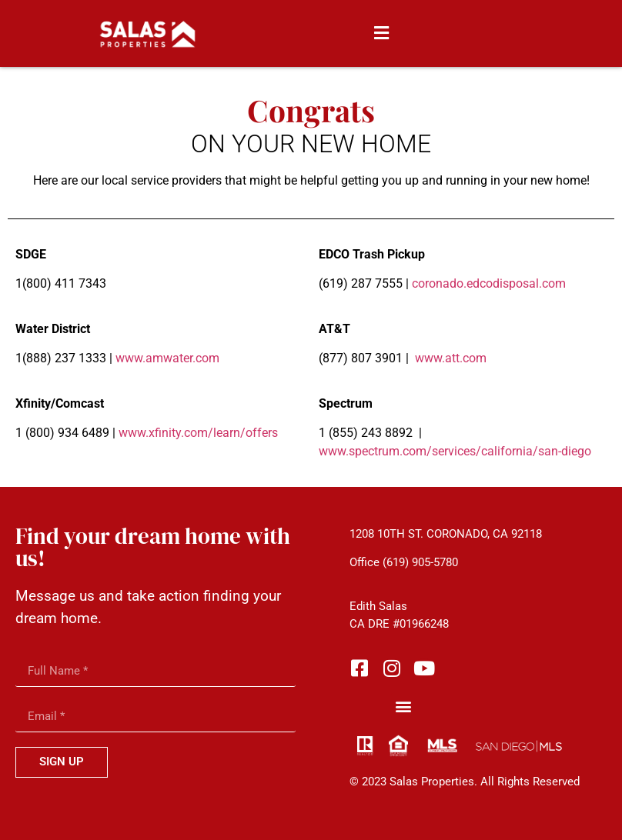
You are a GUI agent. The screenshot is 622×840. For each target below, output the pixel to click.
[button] (381, 33)
